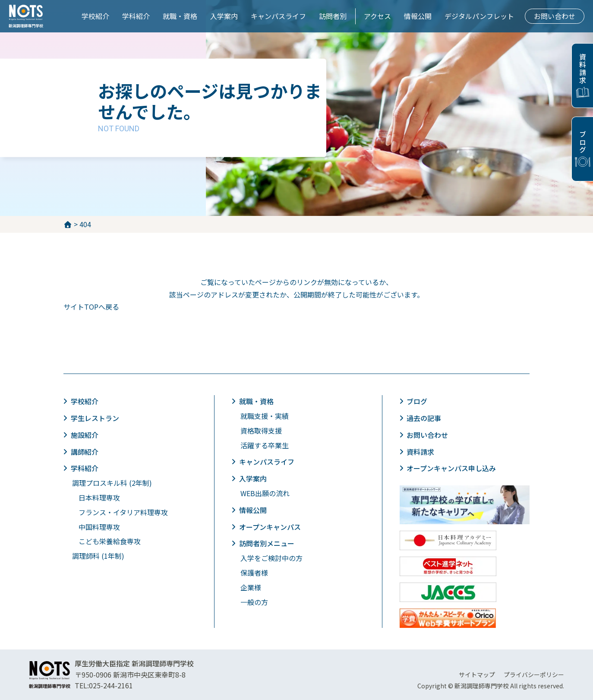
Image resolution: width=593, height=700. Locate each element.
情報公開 (418, 16)
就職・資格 (180, 16)
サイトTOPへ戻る (91, 307)
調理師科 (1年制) (98, 556)
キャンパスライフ (278, 16)
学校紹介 (95, 16)
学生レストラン (95, 418)
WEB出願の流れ (265, 493)
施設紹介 (85, 435)
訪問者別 (333, 16)
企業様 (251, 587)
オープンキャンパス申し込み (452, 468)
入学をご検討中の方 (271, 558)
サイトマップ (477, 675)
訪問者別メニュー (267, 543)
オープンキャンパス (270, 527)
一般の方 (254, 602)
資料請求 (583, 69)
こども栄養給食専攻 (110, 541)
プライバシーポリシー (534, 675)
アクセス (377, 16)
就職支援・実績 (265, 416)
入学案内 (224, 16)
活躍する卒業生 (265, 445)
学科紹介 (136, 16)
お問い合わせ (555, 16)
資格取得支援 (261, 431)
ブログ (583, 142)
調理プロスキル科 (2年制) (112, 483)
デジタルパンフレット (479, 16)
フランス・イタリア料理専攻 (123, 512)
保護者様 (254, 573)
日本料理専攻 (99, 497)
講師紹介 (85, 452)
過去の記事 (425, 418)
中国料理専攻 (99, 527)
